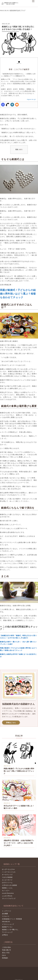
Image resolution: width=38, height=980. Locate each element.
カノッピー (6, 891)
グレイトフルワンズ (9, 899)
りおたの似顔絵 (7, 877)
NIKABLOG (6, 922)
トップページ (7, 911)
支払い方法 (6, 953)
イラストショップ (8, 924)
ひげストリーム (7, 883)
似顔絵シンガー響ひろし (10, 930)
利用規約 (5, 958)
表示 (21, 150)
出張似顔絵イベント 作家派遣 (12, 919)
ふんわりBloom (7, 896)
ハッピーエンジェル (9, 872)
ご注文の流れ (7, 947)
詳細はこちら (11, 723)
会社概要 (5, 914)
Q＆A (4, 955)
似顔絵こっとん (7, 888)
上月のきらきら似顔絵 (10, 885)
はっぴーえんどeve (8, 869)
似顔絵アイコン (7, 927)
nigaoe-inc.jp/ (31, 99)
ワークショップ (7, 932)
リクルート (6, 916)
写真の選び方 (7, 950)
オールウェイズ (7, 875)
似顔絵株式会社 (10, 3)
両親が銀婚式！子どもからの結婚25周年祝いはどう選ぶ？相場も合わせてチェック (18, 294)
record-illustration (8, 893)
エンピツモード (7, 880)
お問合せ (5, 935)
